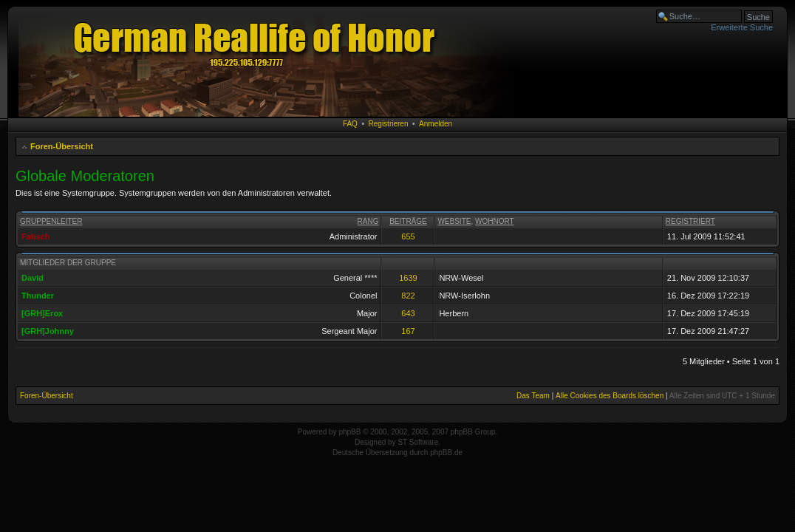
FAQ (350, 124)
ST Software (418, 442)
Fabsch (36, 236)
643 (408, 313)
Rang (368, 221)
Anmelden (436, 124)
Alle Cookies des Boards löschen (610, 396)
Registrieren (389, 124)
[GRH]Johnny (48, 331)
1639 (408, 278)
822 (408, 296)
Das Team (533, 396)
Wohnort (495, 221)
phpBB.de (446, 453)
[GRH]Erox (42, 313)
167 (408, 331)
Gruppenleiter (51, 221)
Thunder (38, 296)
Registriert (690, 221)
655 (408, 236)
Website (454, 221)
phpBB (349, 432)
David (33, 278)
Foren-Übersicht (62, 146)
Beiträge (408, 221)
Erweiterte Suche (742, 27)
